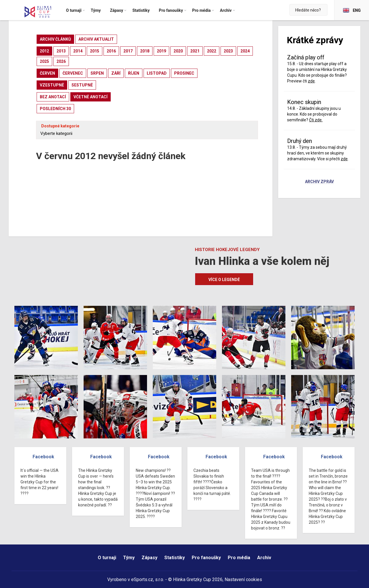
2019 (161, 51)
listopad (157, 73)
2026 (61, 61)
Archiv (264, 558)
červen (47, 73)
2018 (145, 51)
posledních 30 (55, 109)
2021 (195, 51)
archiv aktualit (96, 39)
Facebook (43, 457)
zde (311, 81)
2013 (61, 51)
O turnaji (107, 558)
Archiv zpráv (319, 182)
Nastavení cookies (243, 579)
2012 (44, 51)
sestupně (82, 85)
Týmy (129, 558)
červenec (73, 73)
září (116, 73)
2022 (212, 51)
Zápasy (149, 558)
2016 (111, 51)
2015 (95, 51)
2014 (78, 51)
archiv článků (55, 39)
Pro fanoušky (206, 558)
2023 (228, 51)
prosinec (184, 73)
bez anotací (53, 97)
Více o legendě (224, 280)
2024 (245, 51)
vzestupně (52, 85)
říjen (134, 73)
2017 (128, 51)
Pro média (239, 558)
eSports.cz (142, 579)
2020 (178, 51)
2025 (44, 61)
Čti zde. (316, 120)
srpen (97, 73)
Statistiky (175, 558)
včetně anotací (91, 97)
